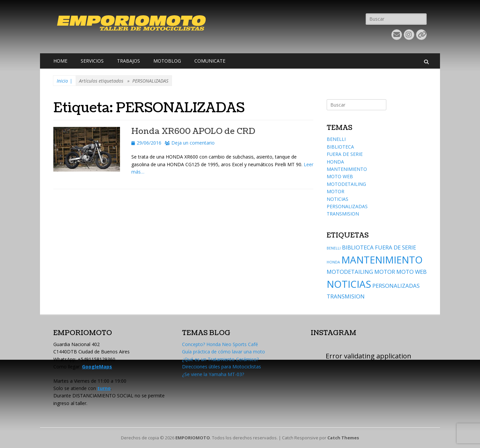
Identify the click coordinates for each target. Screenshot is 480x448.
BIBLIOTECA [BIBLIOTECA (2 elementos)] (358, 247)
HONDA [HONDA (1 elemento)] (333, 262)
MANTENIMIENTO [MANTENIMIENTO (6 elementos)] (382, 260)
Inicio (64, 81)
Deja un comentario (193, 143)
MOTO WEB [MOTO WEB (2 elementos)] (411, 272)
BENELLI (336, 139)
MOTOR (335, 191)
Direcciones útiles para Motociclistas (221, 367)
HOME (60, 61)
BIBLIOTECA (340, 147)
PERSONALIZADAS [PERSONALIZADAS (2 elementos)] (396, 286)
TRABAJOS (128, 61)
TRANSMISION (343, 214)
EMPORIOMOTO (193, 438)
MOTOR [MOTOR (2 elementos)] (385, 272)
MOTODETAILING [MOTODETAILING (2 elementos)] (350, 272)
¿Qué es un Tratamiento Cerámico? (220, 359)
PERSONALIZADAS (347, 206)
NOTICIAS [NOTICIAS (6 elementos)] (349, 284)
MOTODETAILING (346, 184)
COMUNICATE (210, 61)
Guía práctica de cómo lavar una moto (223, 352)
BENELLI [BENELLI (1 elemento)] (334, 248)
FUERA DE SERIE (345, 154)
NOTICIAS (337, 199)
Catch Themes (343, 438)
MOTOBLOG (167, 61)
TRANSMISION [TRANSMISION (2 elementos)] (346, 296)
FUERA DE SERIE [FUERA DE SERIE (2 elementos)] (395, 247)
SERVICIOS (92, 61)
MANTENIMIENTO (347, 169)
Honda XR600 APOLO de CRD (193, 131)
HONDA (335, 162)
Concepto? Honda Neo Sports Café (220, 344)
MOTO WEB (340, 176)
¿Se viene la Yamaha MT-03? (213, 374)
